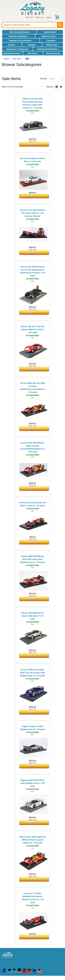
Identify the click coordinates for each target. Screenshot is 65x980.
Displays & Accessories (21, 41)
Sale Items (33, 53)
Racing (32, 45)
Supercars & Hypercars (17, 49)
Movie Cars (53, 45)
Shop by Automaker (18, 36)
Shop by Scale (49, 36)
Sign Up (39, 17)
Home (6, 59)
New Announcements (19, 32)
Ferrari (12, 45)
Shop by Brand (53, 53)
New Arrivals (50, 32)
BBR (27, 59)
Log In (48, 17)
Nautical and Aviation (48, 49)
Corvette (51, 41)
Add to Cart (34, 145)
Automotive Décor (12, 53)
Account (29, 17)
